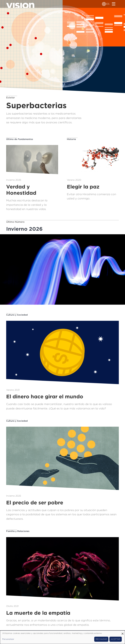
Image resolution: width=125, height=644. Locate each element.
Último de (20, 139)
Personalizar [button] (8, 639)
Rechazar (101, 639)
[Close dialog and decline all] (123, 633)
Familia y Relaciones (18, 531)
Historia (71, 139)
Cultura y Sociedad (17, 315)
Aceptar (115, 639)
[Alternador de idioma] (104, 4)
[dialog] (62, 637)
